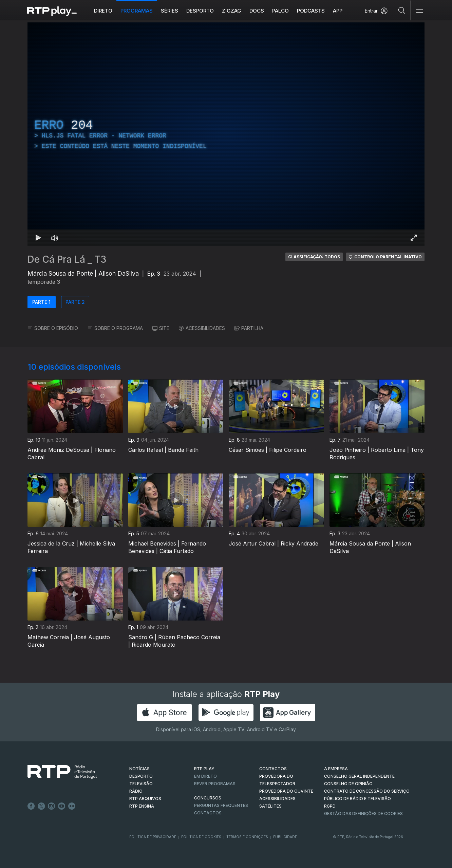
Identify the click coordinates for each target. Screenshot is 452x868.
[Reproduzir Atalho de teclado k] (38, 238)
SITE (161, 328)
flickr (72, 806)
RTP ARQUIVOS (145, 799)
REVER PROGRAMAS (215, 784)
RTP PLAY (204, 769)
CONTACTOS (273, 769)
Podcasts (311, 11)
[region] (226, 134)
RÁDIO (136, 791)
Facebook (31, 806)
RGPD (330, 806)
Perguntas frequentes (221, 805)
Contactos (208, 813)
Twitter (41, 806)
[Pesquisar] (402, 10)
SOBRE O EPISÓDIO (53, 328)
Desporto (200, 11)
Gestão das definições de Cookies (363, 814)
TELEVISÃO (141, 784)
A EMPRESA (336, 769)
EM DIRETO (205, 776)
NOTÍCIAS (139, 769)
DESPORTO (141, 776)
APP (338, 11)
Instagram (52, 806)
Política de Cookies (201, 837)
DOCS (257, 11)
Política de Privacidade (153, 837)
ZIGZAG (232, 11)
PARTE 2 (75, 302)
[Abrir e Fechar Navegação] (419, 11)
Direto (103, 11)
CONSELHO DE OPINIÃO (348, 784)
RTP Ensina (142, 806)
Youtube (62, 806)
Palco (280, 11)
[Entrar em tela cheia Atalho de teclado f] (414, 238)
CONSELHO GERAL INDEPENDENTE (359, 776)
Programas (137, 11)
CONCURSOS (208, 798)
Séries (169, 11)
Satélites (270, 806)
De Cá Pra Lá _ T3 (67, 259)
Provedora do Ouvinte (286, 791)
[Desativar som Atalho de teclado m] (55, 238)
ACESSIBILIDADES (202, 328)
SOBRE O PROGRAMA (115, 328)
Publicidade (285, 837)
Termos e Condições (247, 837)
